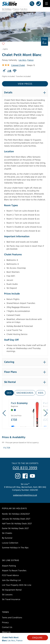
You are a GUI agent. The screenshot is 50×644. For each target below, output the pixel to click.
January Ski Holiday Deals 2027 (16, 519)
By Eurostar (7, 538)
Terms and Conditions (12, 618)
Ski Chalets (7, 533)
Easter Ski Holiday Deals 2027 (15, 528)
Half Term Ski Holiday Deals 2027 (17, 524)
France (16, 9)
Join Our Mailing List (11, 580)
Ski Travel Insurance (11, 599)
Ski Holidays (7, 9)
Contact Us (7, 627)
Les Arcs (24, 9)
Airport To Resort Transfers (14, 571)
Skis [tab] (9, 393)
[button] (25, 93)
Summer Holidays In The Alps (15, 548)
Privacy (5, 622)
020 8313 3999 (25, 468)
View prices (25, 84)
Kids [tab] (41, 393)
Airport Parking (9, 566)
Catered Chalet (18, 65)
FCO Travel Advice (10, 575)
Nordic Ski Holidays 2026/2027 (16, 514)
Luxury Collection (10, 543)
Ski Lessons (7, 595)
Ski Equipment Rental (12, 590)
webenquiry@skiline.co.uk (25, 495)
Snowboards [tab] (25, 393)
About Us (6, 632)
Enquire (37, 638)
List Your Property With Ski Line (17, 585)
